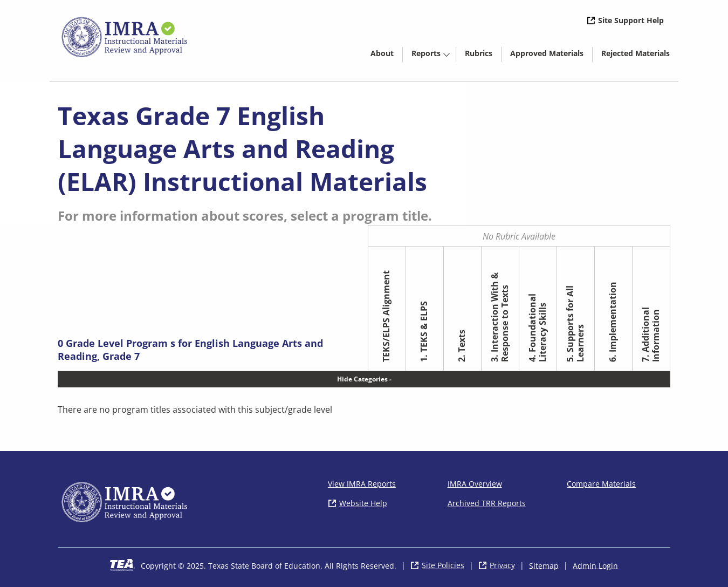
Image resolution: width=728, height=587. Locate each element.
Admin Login (595, 565)
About (382, 53)
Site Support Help (631, 20)
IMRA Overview (475, 484)
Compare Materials (601, 484)
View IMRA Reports (362, 484)
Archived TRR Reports (487, 503)
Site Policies (443, 565)
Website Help (363, 503)
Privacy (502, 565)
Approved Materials (551, 55)
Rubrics (479, 53)
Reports (426, 53)
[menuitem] (382, 53)
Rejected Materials (640, 55)
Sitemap (544, 565)
